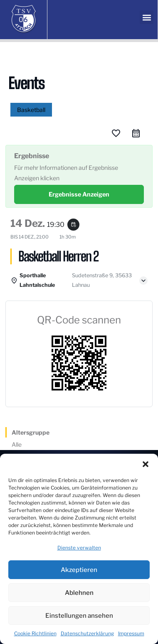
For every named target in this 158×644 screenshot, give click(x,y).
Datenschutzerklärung (87, 633)
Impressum (131, 633)
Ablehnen (79, 593)
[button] (146, 464)
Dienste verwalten (79, 548)
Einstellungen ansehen (79, 616)
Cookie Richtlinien (35, 633)
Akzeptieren (79, 570)
